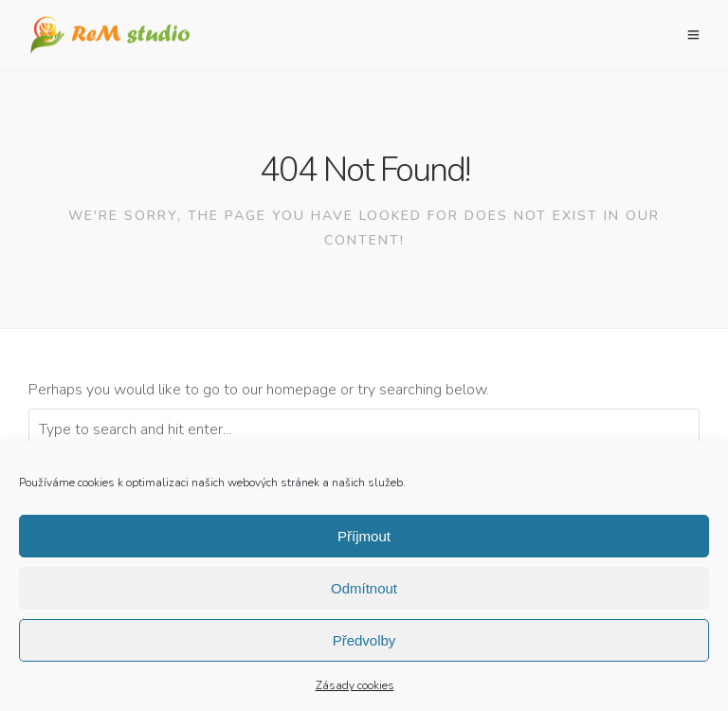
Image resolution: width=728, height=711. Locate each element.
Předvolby (364, 644)
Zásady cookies (355, 689)
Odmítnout (364, 592)
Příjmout (364, 540)
